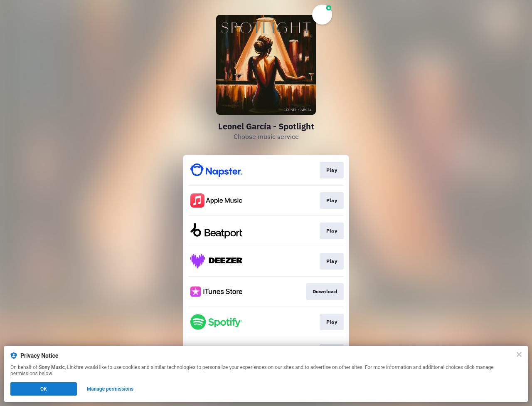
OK (44, 389)
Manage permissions (110, 389)
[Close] (519, 354)
